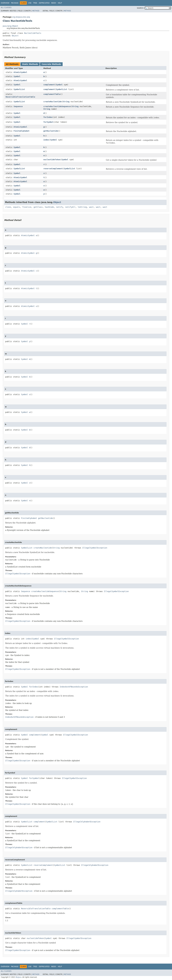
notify (60, 207)
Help (60, 3)
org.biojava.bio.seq (21, 17)
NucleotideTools (33, 33)
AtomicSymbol (20, 72)
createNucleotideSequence (57, 106)
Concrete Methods (51, 64)
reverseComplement (53, 169)
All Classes (6, 8)
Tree (35, 3)
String (66, 102)
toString (82, 207)
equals (17, 207)
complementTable (52, 94)
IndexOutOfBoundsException (74, 687)
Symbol (17, 76)
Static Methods (30, 64)
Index (54, 3)
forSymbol (49, 122)
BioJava (18, 977)
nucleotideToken (52, 160)
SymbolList (19, 89)
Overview (5, 3)
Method (36, 11)
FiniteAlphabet (21, 131)
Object (15, 36)
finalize (27, 207)
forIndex (48, 117)
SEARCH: (140, 8)
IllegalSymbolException (95, 548)
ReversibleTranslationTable (20, 97)
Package (15, 3)
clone (8, 207)
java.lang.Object (10, 26)
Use (30, 3)
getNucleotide (51, 131)
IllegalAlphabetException (87, 822)
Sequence (18, 106)
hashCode (49, 207)
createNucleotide (52, 102)
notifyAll (70, 207)
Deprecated (44, 3)
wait (91, 207)
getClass (38, 207)
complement (49, 85)
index (46, 140)
